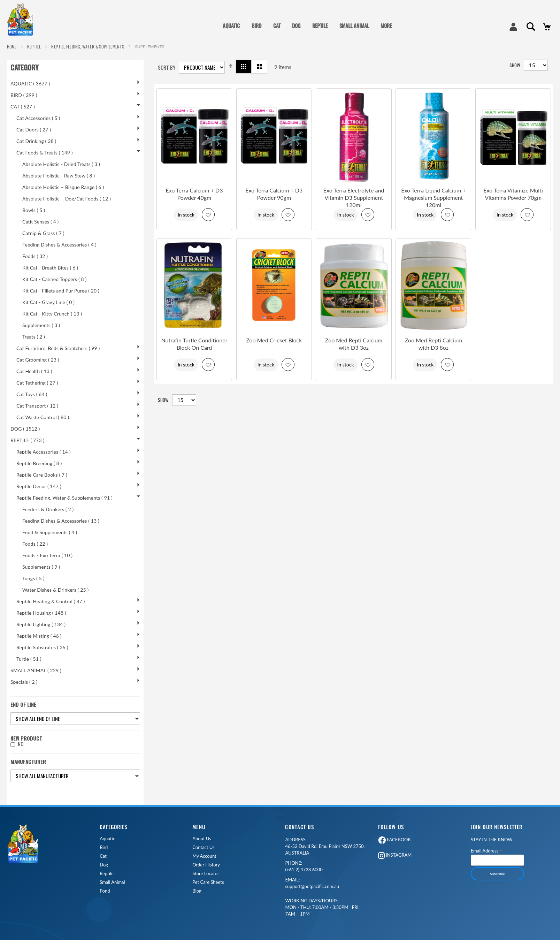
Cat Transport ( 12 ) (37, 406)
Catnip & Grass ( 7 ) (43, 233)
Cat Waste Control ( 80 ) (43, 417)
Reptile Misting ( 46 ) (39, 636)
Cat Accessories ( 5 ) (38, 118)
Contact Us (203, 847)
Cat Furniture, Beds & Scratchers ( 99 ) (58, 348)
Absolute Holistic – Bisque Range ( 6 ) (63, 187)
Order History (206, 865)
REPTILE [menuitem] (320, 25)
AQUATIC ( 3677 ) (30, 84)
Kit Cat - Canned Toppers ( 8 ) (54, 279)
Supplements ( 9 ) (41, 567)
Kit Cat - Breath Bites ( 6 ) (50, 268)
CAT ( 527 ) (23, 107)
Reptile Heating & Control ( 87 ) (51, 601)
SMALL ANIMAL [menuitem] (354, 25)
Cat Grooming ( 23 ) (38, 360)
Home (12, 47)
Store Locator (206, 874)
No (21, 744)
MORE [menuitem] (386, 25)
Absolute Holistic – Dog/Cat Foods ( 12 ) (67, 199)
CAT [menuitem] (277, 25)
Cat (103, 856)
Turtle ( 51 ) (29, 659)
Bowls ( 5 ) (34, 210)
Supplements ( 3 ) (41, 325)
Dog (104, 865)
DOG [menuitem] (296, 25)
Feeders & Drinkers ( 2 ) (48, 509)
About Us (202, 839)
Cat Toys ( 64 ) (32, 394)
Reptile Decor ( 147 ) (39, 486)
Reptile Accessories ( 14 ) (44, 452)
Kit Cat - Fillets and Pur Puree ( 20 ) (61, 291)
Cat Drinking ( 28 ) (36, 141)
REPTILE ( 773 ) (27, 440)
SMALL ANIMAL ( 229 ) (36, 670)
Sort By (167, 67)
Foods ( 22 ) (35, 544)
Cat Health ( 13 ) (34, 371)
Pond (105, 891)
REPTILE (35, 47)
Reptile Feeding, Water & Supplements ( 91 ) (64, 498)
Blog (197, 891)
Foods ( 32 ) (35, 256)
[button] (208, 215)
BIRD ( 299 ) (24, 95)
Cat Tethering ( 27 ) (37, 383)
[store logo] (23, 20)
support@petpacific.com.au (312, 883)
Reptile (107, 874)
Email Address (487, 851)
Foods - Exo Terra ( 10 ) (47, 555)
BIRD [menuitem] (256, 25)
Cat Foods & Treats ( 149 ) (45, 153)
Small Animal (112, 882)
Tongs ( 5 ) (33, 578)
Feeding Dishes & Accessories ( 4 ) (59, 245)
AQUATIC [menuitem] (231, 25)
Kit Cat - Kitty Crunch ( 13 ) (52, 314)
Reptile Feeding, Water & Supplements (88, 47)
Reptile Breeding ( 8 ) (39, 463)
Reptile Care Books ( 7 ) (42, 475)
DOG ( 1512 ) (25, 429)
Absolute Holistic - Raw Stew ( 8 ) (59, 176)
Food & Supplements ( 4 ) (50, 532)
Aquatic (107, 839)
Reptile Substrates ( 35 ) (42, 647)
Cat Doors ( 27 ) (34, 130)
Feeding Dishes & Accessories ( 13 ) (61, 521)
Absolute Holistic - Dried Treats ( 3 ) (61, 164)
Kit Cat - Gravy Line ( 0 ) (48, 302)
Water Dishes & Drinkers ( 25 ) (55, 590)
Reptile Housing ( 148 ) (41, 613)
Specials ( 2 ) (24, 682)
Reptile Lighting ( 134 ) (41, 624)
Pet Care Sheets (208, 882)
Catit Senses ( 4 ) (40, 222)
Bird (104, 847)
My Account (204, 856)
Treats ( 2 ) (34, 337)
